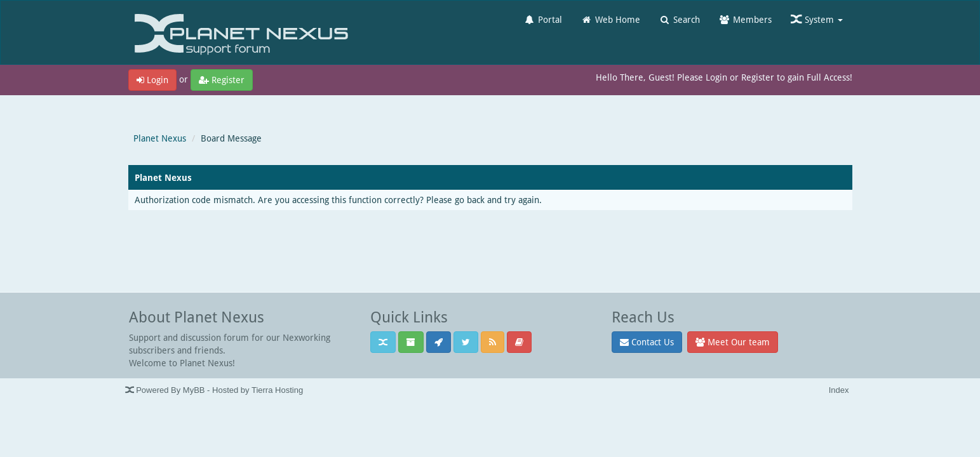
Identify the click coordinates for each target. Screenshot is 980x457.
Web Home (611, 19)
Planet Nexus (160, 138)
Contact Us (647, 342)
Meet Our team (733, 342)
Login (152, 80)
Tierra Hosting (277, 390)
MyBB (194, 390)
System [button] (817, 19)
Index (839, 390)
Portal (543, 19)
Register (222, 80)
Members (745, 19)
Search (680, 19)
